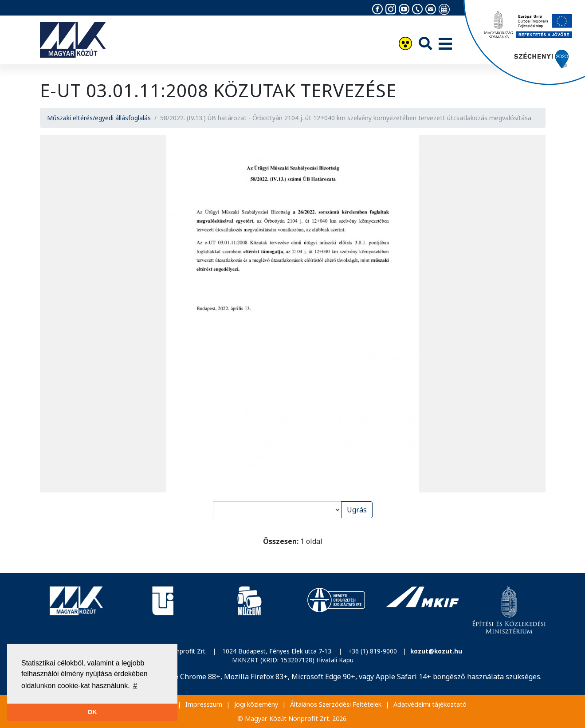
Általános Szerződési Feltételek (336, 704)
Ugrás (357, 510)
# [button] (135, 686)
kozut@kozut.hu (436, 651)
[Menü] (445, 44)
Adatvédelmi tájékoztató (430, 704)
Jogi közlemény (256, 704)
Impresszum (204, 704)
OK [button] (92, 712)
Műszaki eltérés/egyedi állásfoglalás (99, 118)
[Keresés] (425, 43)
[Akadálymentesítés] (405, 45)
